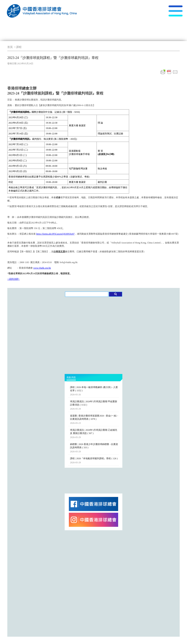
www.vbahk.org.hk (42, 268)
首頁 (10, 47)
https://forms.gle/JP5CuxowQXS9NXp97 (55, 234)
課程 (19, 47)
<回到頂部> (13, 279)
